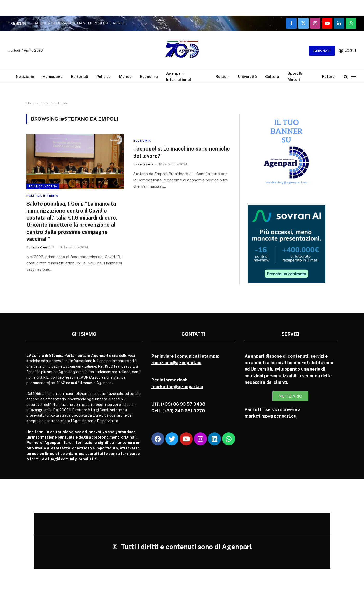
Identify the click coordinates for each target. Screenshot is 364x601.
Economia (149, 76)
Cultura (272, 76)
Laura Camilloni (43, 247)
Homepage (53, 76)
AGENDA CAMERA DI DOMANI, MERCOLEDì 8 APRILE (80, 23)
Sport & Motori (295, 76)
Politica (104, 76)
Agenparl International (179, 76)
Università (247, 76)
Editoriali (80, 76)
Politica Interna (43, 186)
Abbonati (322, 51)
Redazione (146, 164)
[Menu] (354, 76)
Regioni (223, 76)
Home (31, 103)
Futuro (328, 76)
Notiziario (25, 76)
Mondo (125, 76)
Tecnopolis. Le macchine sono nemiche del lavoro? (182, 152)
